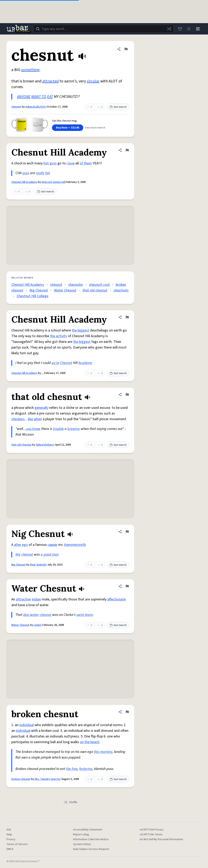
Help (9, 835)
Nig (18, 554)
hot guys (50, 163)
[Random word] (169, 29)
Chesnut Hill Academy (24, 182)
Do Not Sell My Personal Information (161, 839)
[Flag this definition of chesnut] (126, 49)
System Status (82, 844)
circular (93, 81)
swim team (85, 615)
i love (71, 163)
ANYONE (24, 97)
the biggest (80, 330)
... (43, 373)
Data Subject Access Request (91, 849)
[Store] (180, 29)
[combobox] (104, 29)
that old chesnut (95, 290)
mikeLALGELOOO (36, 107)
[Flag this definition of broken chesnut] (127, 712)
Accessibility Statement (88, 830)
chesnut (16, 107)
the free (72, 769)
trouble (58, 429)
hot (48, 173)
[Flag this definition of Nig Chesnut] (127, 532)
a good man (50, 554)
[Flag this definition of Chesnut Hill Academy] (127, 150)
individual (27, 725)
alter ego (21, 545)
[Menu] (198, 29)
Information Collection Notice (91, 839)
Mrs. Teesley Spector (48, 779)
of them (86, 163)
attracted (50, 81)
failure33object (45, 445)
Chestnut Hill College (32, 296)
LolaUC (38, 625)
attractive (23, 599)
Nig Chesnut (39, 290)
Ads (9, 830)
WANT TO (39, 97)
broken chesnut (21, 779)
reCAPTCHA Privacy (152, 830)
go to (55, 363)
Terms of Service (17, 844)
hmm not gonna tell (53, 182)
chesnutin (76, 285)
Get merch (118, 107)
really (40, 173)
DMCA (10, 849)
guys (26, 173)
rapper (53, 545)
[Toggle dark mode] (189, 29)
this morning (103, 752)
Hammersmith (75, 545)
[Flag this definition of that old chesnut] (127, 395)
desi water (31, 615)
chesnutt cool (99, 285)
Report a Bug (81, 835)
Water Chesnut (65, 290)
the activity (58, 336)
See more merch (95, 128)
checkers (18, 419)
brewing (74, 429)
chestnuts (121, 290)
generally (41, 408)
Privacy (11, 839)
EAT (50, 97)
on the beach (90, 742)
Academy (85, 363)
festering (86, 769)
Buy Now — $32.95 (68, 128)
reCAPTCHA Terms (151, 835)
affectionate (116, 599)
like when (35, 419)
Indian (36, 599)
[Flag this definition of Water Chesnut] (127, 586)
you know (33, 429)
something (30, 70)
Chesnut (66, 363)
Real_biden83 (38, 565)
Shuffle (70, 802)
